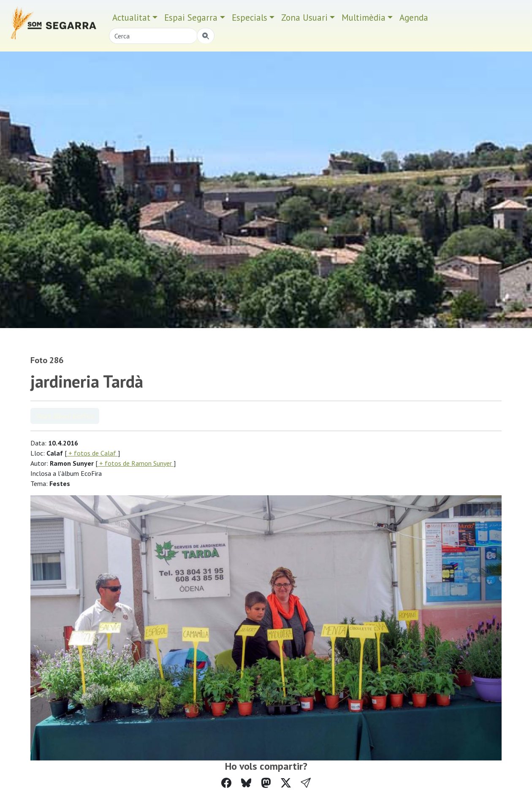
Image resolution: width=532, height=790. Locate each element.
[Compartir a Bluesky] (246, 783)
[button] (306, 783)
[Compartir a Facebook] (226, 783)
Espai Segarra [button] (191, 18)
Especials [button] (250, 18)
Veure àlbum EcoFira (65, 416)
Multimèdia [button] (364, 18)
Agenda (414, 18)
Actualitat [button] (131, 18)
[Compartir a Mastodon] (266, 783)
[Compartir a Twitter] (286, 783)
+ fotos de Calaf (92, 453)
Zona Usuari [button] (304, 18)
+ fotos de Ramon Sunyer (136, 463)
